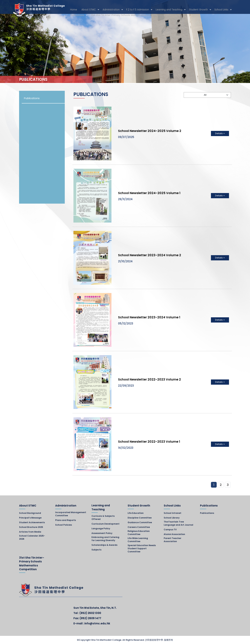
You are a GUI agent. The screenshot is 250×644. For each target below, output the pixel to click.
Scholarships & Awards (104, 545)
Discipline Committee (140, 518)
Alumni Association (174, 534)
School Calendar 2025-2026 (32, 537)
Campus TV (170, 530)
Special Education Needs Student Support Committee (142, 548)
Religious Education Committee (139, 533)
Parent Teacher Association (172, 540)
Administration (106, 10)
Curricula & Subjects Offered (103, 518)
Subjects (96, 550)
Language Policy (101, 528)
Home (73, 10)
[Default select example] (207, 95)
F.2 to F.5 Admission (130, 10)
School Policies (64, 525)
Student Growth (185, 10)
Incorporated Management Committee (71, 514)
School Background (30, 513)
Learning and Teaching (158, 10)
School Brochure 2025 (31, 527)
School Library (172, 518)
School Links (206, 10)
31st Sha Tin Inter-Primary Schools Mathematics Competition (103, 16)
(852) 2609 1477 (90, 618)
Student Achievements (32, 522)
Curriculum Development (105, 524)
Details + (220, 133)
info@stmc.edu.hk (97, 623)
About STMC (86, 10)
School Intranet (172, 513)
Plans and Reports (66, 520)
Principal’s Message (30, 518)
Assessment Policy (102, 533)
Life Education (136, 513)
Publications (224, 10)
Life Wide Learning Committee (138, 540)
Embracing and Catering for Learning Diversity (105, 539)
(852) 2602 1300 (90, 613)
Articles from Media (30, 532)
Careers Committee (139, 527)
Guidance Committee (140, 522)
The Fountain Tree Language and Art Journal (178, 523)
